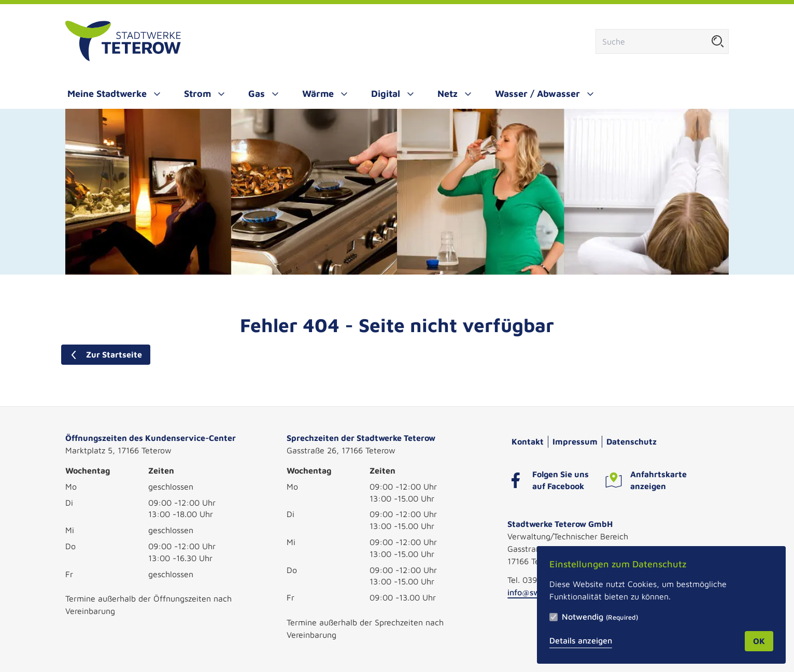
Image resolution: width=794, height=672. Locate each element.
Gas (257, 94)
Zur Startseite (106, 354)
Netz (448, 94)
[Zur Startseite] (123, 41)
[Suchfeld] (652, 41)
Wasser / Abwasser (537, 94)
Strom (197, 94)
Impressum (575, 441)
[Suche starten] (718, 41)
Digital (386, 94)
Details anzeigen (581, 640)
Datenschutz (632, 441)
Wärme (318, 94)
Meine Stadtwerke (107, 94)
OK (759, 641)
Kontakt (528, 441)
